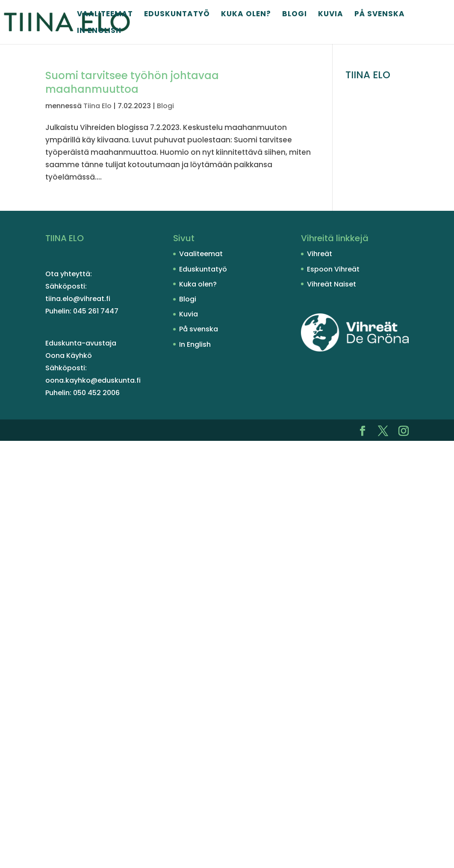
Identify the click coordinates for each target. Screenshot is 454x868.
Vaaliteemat (105, 15)
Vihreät (320, 254)
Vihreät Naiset (332, 284)
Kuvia (331, 15)
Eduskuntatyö (177, 15)
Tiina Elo (97, 106)
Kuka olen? (246, 15)
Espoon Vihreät (333, 269)
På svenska (380, 15)
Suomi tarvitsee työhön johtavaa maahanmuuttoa (132, 82)
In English (99, 31)
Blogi (295, 15)
